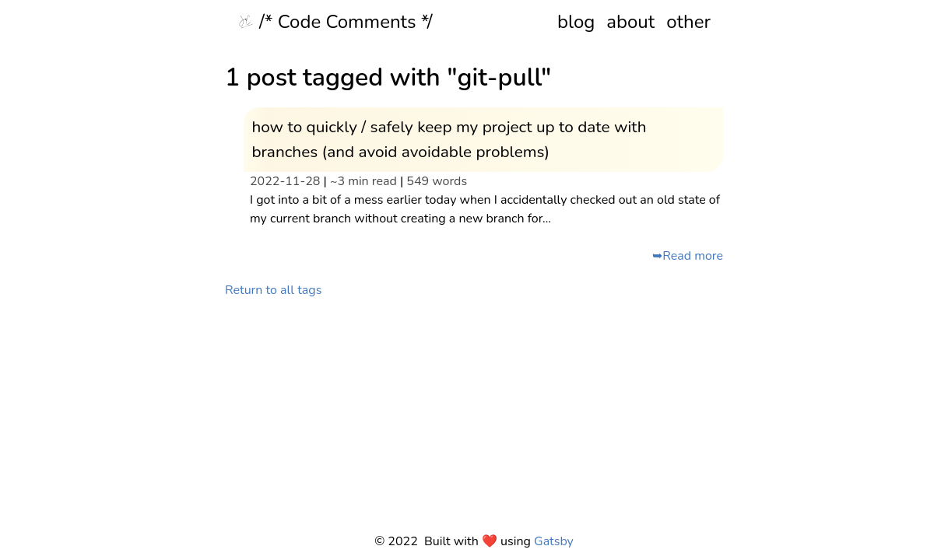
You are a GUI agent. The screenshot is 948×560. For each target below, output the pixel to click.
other (688, 22)
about (630, 22)
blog (576, 22)
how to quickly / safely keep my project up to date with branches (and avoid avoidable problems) (449, 139)
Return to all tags (273, 290)
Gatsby (554, 541)
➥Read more (688, 256)
